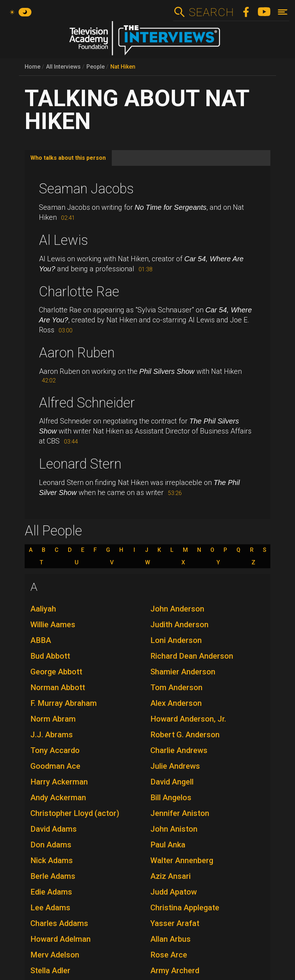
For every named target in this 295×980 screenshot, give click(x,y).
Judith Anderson (179, 625)
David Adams (54, 829)
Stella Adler (50, 971)
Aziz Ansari (171, 876)
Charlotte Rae (79, 292)
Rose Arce (169, 955)
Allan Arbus (171, 939)
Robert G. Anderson (185, 735)
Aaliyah (43, 609)
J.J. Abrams (52, 735)
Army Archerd (175, 971)
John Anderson (177, 609)
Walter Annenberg (182, 860)
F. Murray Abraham (64, 703)
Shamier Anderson (183, 672)
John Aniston (174, 829)
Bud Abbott (50, 656)
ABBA (41, 640)
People (96, 67)
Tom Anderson (176, 687)
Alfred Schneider (87, 403)
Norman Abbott (58, 687)
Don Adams (51, 845)
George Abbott (56, 672)
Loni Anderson (176, 640)
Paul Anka (168, 845)
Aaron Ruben (77, 353)
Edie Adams (51, 892)
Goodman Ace (55, 766)
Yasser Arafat (175, 923)
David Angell (172, 782)
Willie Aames (53, 625)
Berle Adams (53, 876)
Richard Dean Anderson (192, 656)
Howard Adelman (61, 939)
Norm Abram (53, 719)
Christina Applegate (185, 908)
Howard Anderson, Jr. (188, 719)
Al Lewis (63, 240)
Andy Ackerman (58, 798)
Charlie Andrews (179, 750)
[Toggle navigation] (283, 12)
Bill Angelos (171, 798)
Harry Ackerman (59, 782)
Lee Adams (50, 908)
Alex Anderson (176, 703)
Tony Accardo (55, 750)
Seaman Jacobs (86, 189)
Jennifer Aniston (180, 813)
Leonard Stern (80, 464)
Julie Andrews (175, 766)
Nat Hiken (123, 67)
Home (32, 67)
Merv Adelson (55, 955)
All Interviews (63, 67)
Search (211, 12)
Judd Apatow (174, 892)
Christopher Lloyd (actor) (75, 813)
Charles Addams (59, 923)
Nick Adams (52, 860)
